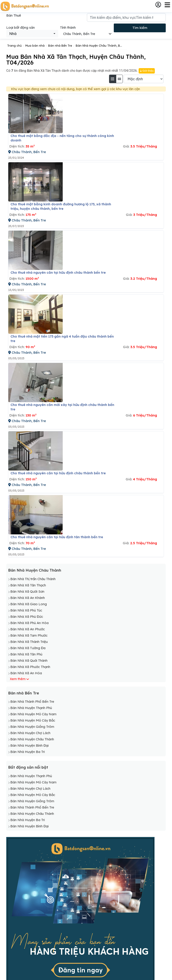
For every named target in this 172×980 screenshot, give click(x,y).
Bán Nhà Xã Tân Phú (26, 654)
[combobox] (32, 34)
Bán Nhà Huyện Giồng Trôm (32, 727)
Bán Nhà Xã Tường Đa (28, 648)
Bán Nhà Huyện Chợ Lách (30, 733)
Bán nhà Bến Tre (24, 693)
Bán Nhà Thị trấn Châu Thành (33, 579)
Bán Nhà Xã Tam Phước (29, 635)
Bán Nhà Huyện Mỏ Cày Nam (33, 714)
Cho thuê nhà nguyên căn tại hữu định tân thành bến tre (57, 537)
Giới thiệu (147, 71)
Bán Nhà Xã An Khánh (28, 598)
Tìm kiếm (140, 28)
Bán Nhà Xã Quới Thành (29, 660)
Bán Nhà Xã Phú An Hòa (29, 623)
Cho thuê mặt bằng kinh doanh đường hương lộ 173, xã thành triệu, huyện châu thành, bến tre (61, 206)
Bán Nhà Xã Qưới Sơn (27, 591)
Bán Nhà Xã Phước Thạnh (30, 667)
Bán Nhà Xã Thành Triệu (29, 642)
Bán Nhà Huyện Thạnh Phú (31, 708)
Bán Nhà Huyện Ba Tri (28, 752)
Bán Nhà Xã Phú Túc (26, 610)
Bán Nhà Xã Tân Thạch (28, 585)
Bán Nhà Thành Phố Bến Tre (32, 701)
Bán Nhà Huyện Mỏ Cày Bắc (33, 720)
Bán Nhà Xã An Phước (28, 629)
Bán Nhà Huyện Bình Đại (29, 745)
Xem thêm (18, 679)
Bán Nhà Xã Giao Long (29, 604)
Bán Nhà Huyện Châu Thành (35, 570)
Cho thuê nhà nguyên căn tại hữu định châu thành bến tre (58, 272)
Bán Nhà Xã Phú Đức (27, 617)
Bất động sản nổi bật (28, 767)
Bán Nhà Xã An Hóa (26, 673)
